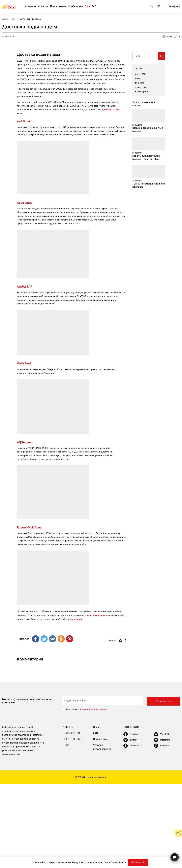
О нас (97, 811)
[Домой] (9, 6)
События (45, 6)
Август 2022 (141, 145)
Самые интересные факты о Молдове (148, 205)
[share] (178, 833)
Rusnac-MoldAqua (31, 611)
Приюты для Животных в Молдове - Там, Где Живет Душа (147, 238)
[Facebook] (132, 818)
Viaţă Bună (26, 446)
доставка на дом (116, 186)
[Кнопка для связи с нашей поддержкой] (174, 856)
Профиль (174, 6)
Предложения (61, 6)
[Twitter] (130, 824)
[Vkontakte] (162, 818)
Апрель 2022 (141, 158)
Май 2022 (140, 154)
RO (159, 6)
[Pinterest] (161, 830)
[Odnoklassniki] (134, 830)
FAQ (101, 6)
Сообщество (80, 6)
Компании (31, 6)
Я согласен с (72, 793)
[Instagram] (162, 824)
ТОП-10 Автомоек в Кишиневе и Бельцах (149, 271)
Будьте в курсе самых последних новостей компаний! (28, 785)
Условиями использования (94, 793)
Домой (5, 19)
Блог (93, 6)
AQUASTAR (27, 368)
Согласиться (139, 862)
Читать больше (117, 862)
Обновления (101, 823)
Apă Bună (24, 198)
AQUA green (27, 525)
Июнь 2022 (140, 149)
